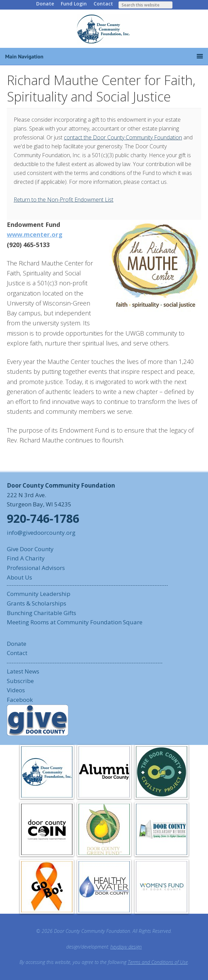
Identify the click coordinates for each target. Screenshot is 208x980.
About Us (19, 577)
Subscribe (20, 681)
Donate (45, 4)
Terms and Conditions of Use (158, 962)
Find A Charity (26, 558)
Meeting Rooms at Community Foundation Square (75, 622)
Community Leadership (39, 594)
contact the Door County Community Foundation (123, 137)
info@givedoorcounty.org (41, 533)
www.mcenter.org (35, 234)
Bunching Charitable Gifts (41, 613)
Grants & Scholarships (37, 603)
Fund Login (74, 4)
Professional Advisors (36, 568)
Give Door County (30, 549)
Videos (16, 690)
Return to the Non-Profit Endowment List (64, 200)
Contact (103, 4)
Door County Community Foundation (104, 29)
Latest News (23, 671)
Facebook (20, 700)
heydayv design (126, 947)
